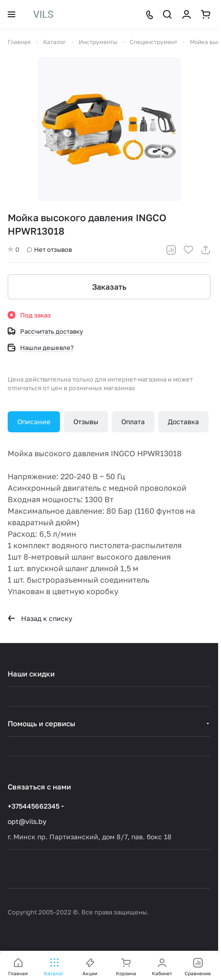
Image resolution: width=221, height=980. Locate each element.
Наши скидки (31, 674)
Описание (34, 422)
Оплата (133, 422)
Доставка (183, 422)
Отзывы (86, 422)
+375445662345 (34, 806)
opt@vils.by (27, 821)
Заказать (109, 287)
